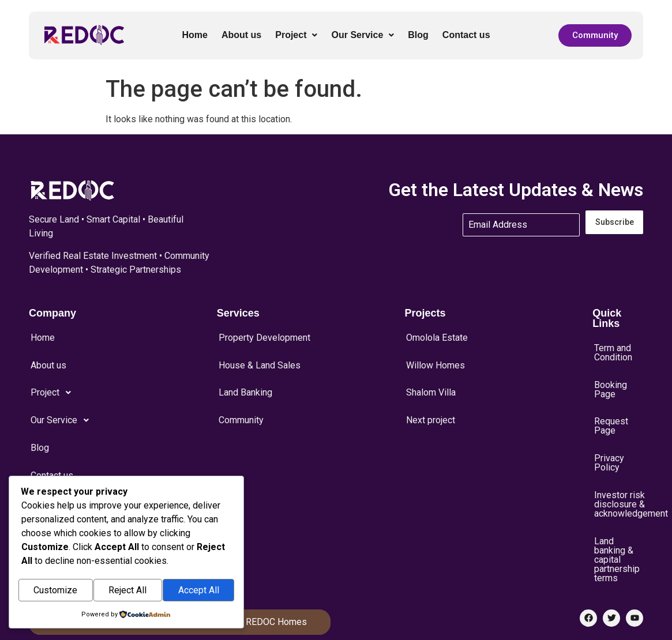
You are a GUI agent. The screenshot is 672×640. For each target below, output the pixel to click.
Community (241, 397)
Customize (55, 591)
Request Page (611, 409)
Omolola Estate (437, 334)
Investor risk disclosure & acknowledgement (619, 474)
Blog (418, 35)
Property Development (264, 334)
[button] (296, 35)
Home (194, 35)
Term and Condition (613, 349)
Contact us (466, 35)
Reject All (127, 591)
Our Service (363, 35)
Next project (431, 397)
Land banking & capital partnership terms (617, 522)
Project (296, 35)
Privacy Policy (609, 439)
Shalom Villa (431, 376)
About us (241, 35)
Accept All (199, 591)
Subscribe (615, 223)
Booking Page (611, 379)
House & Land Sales (260, 355)
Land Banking (245, 376)
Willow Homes (436, 355)
